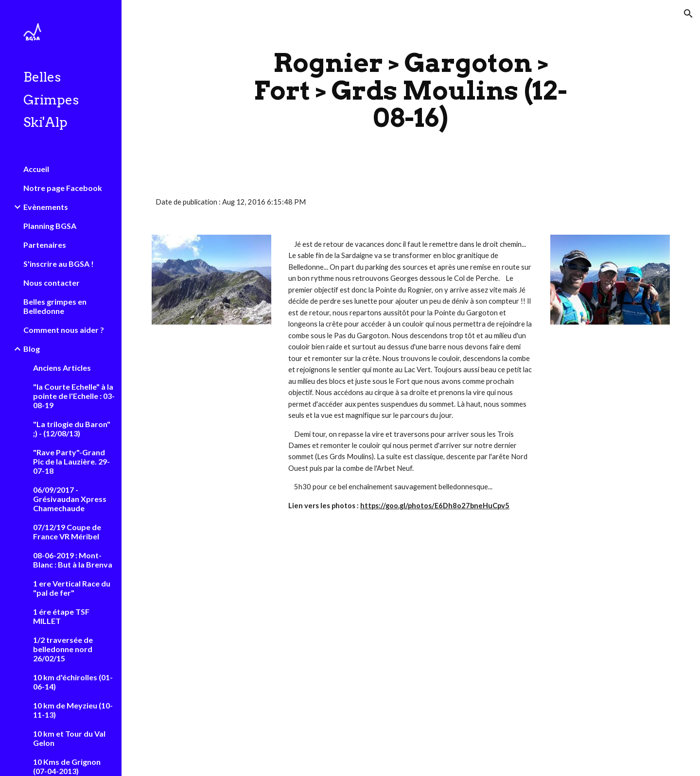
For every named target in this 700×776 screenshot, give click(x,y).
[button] (688, 14)
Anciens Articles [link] (62, 368)
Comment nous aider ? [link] (64, 330)
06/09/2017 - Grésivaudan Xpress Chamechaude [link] (70, 499)
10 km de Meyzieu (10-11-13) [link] (73, 710)
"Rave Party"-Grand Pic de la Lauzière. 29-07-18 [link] (71, 461)
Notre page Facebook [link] (63, 188)
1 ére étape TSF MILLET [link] (61, 616)
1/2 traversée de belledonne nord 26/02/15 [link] (63, 649)
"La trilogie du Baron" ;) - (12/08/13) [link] (72, 429)
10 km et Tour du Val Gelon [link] (69, 738)
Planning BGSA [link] (50, 226)
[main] (411, 90)
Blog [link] (32, 349)
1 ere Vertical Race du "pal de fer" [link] (72, 588)
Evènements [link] (46, 207)
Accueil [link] (36, 169)
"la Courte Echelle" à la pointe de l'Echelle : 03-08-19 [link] (74, 396)
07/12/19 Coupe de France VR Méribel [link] (67, 532)
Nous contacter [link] (52, 283)
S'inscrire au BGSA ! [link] (59, 264)
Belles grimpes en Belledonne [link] (55, 306)
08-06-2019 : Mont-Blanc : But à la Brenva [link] (73, 560)
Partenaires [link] (45, 245)
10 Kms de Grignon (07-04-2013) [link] (67, 766)
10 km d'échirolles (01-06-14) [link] (73, 682)
